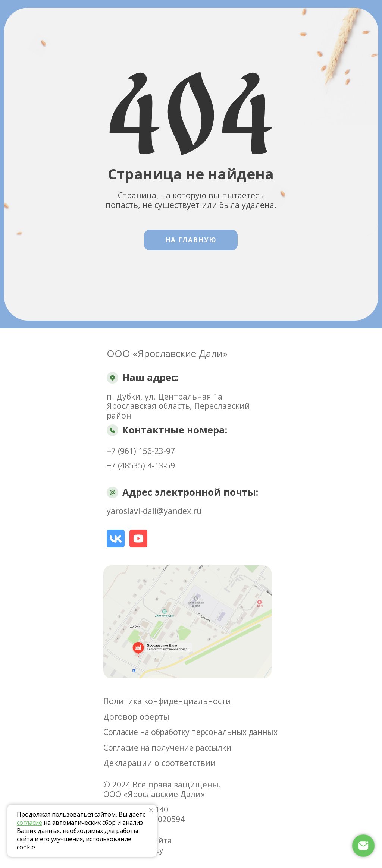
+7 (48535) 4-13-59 (141, 465)
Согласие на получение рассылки (167, 747)
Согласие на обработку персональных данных (190, 732)
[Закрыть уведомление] (151, 810)
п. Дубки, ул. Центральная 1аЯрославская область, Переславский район (178, 406)
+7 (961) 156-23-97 (141, 451)
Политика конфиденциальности (167, 701)
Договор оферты (136, 717)
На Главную (191, 240)
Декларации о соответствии (159, 763)
